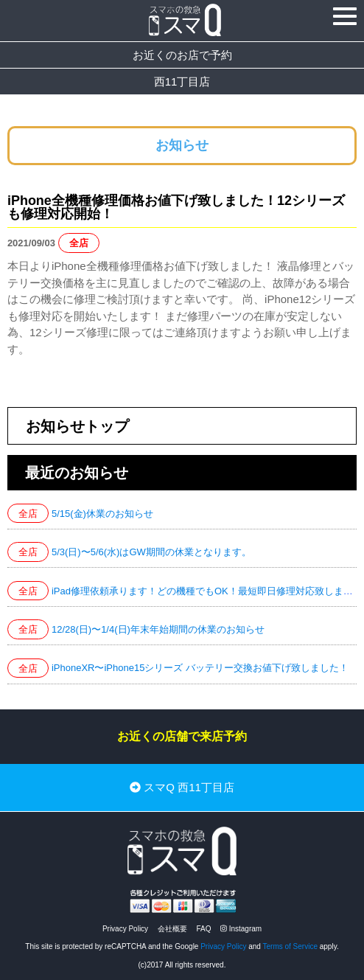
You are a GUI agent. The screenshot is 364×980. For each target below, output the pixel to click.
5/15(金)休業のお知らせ (102, 514)
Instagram (241, 929)
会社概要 (172, 929)
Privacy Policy (125, 929)
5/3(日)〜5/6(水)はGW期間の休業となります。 (151, 552)
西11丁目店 (182, 81)
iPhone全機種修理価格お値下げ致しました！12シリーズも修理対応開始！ (176, 207)
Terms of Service (290, 946)
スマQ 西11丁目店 (182, 787)
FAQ (203, 929)
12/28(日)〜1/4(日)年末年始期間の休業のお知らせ (158, 629)
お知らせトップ (77, 426)
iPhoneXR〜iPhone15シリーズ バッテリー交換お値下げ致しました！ (200, 668)
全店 (79, 243)
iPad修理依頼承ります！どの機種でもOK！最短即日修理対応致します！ (207, 591)
